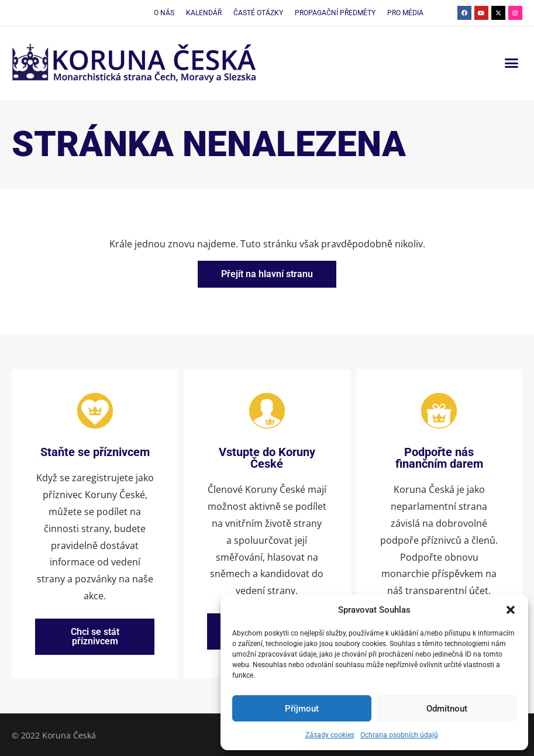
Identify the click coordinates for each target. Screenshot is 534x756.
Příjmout (302, 709)
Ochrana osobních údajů (399, 735)
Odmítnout (447, 709)
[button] (511, 610)
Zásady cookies (330, 735)
